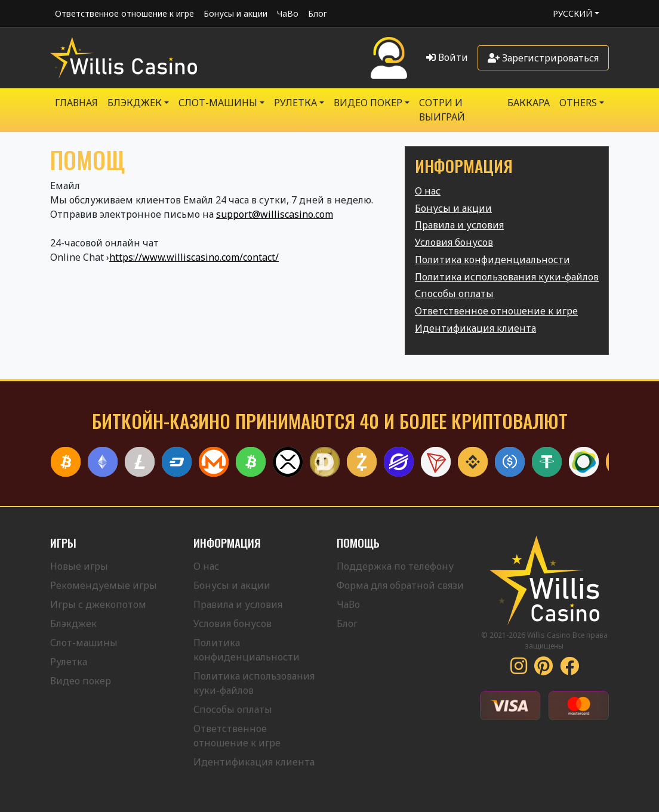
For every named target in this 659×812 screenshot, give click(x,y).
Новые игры (79, 566)
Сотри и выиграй (442, 110)
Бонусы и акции (235, 13)
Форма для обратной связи (400, 585)
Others (578, 103)
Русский (572, 13)
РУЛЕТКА (295, 103)
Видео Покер (368, 103)
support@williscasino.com (275, 214)
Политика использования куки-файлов (507, 277)
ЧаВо (288, 13)
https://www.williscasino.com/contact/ (194, 257)
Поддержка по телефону (395, 566)
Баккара (529, 103)
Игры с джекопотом (98, 604)
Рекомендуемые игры (104, 585)
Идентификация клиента (475, 328)
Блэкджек (73, 623)
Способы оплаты (454, 294)
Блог (318, 13)
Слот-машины (218, 103)
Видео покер (81, 681)
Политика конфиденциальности (492, 260)
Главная (76, 103)
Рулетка (69, 662)
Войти (447, 57)
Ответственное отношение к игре (124, 13)
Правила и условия (459, 225)
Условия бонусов (454, 242)
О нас (428, 191)
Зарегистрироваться (543, 58)
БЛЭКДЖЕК (135, 103)
